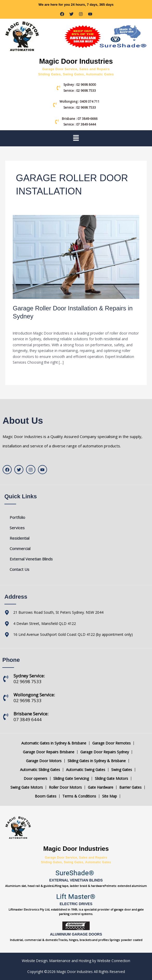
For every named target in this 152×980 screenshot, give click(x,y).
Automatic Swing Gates (86, 770)
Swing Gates (122, 770)
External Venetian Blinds (31, 559)
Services (17, 528)
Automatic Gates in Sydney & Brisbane (54, 743)
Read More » (23, 374)
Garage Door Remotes (111, 743)
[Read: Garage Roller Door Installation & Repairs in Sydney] (76, 256)
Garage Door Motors (44, 761)
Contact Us (19, 569)
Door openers (35, 779)
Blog (51, 324)
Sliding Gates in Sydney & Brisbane (97, 761)
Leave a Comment (28, 324)
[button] (76, 138)
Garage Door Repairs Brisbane (49, 752)
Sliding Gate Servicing (71, 779)
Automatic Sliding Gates (40, 770)
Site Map (110, 796)
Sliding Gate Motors (111, 779)
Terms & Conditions (79, 796)
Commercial (20, 548)
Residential (19, 538)
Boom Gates (46, 796)
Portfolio (17, 517)
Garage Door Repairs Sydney (105, 752)
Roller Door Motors (65, 787)
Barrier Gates (130, 787)
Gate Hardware (101, 787)
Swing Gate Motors (27, 787)
